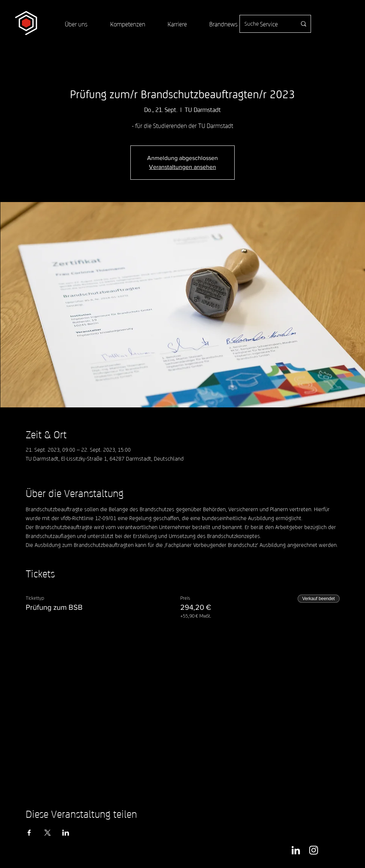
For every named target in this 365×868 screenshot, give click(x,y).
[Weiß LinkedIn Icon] (296, 850)
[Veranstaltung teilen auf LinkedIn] (66, 833)
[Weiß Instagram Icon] (314, 850)
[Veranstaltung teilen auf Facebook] (29, 833)
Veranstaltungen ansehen (182, 167)
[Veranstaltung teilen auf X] (47, 833)
